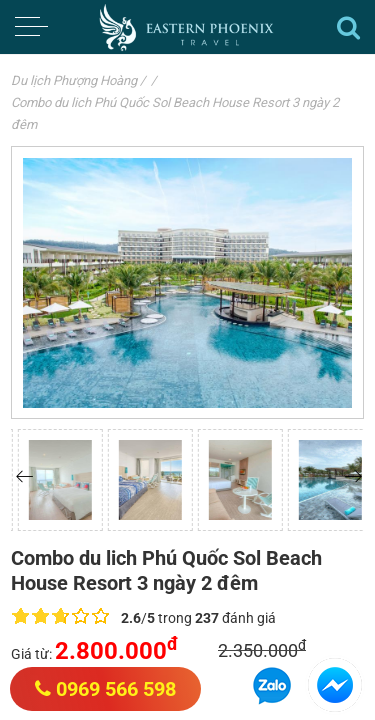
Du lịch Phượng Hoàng (74, 80)
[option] (110, 480)
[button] (25, 476)
